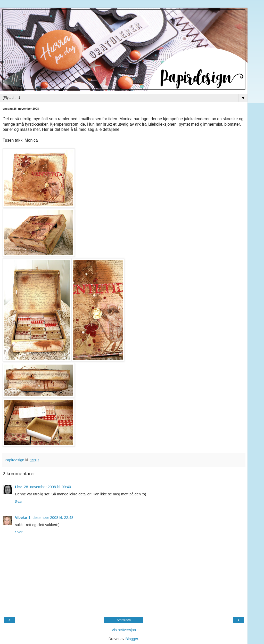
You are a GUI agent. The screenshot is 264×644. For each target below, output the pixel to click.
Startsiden (124, 620)
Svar (19, 502)
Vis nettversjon (124, 630)
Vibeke (21, 518)
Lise (19, 487)
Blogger (132, 639)
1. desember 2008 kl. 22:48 (51, 518)
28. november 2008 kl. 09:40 (47, 487)
